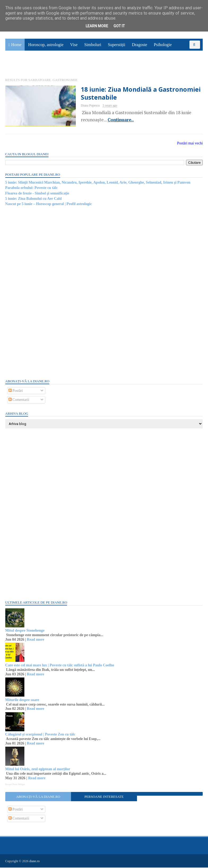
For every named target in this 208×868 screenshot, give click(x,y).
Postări (16, 391)
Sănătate (16, 65)
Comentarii (19, 400)
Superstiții (117, 45)
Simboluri (93, 45)
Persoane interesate (104, 797)
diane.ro (35, 862)
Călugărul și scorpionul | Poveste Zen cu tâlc (40, 735)
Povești (185, 53)
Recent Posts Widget (15, 785)
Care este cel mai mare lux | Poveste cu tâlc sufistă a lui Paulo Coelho (60, 666)
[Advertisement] (45, 293)
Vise (74, 45)
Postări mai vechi (190, 144)
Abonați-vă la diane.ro (38, 797)
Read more (36, 640)
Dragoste (140, 45)
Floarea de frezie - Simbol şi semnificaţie (37, 194)
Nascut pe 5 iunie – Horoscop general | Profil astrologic (49, 205)
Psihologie (163, 45)
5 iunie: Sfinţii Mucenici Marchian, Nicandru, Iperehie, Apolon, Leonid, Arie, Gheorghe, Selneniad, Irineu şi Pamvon (98, 183)
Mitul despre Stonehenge (25, 631)
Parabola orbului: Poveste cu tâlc (32, 189)
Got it (119, 26)
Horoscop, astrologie (46, 45)
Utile (34, 65)
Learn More (97, 26)
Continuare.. (116, 120)
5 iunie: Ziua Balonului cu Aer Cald (34, 199)
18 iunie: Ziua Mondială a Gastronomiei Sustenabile (137, 94)
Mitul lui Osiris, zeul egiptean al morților (38, 770)
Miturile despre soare (22, 700)
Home (16, 45)
